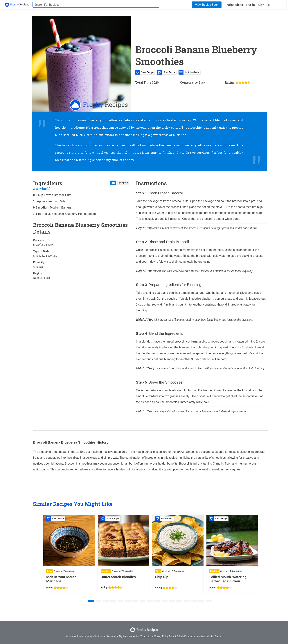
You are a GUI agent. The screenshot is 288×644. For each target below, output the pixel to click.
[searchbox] (96, 5)
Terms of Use (147, 636)
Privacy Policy (161, 636)
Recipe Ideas (234, 5)
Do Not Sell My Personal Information (187, 636)
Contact (219, 636)
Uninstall (210, 636)
